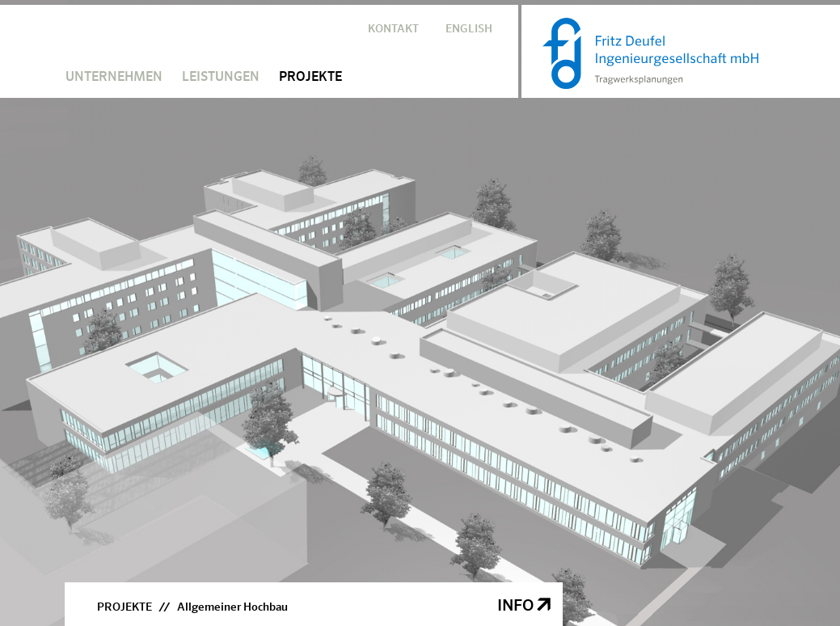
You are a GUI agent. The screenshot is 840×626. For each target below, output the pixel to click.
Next (810, 301)
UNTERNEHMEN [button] (114, 78)
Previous (30, 301)
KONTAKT (393, 29)
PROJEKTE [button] (310, 78)
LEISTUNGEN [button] (221, 78)
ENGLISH (469, 29)
